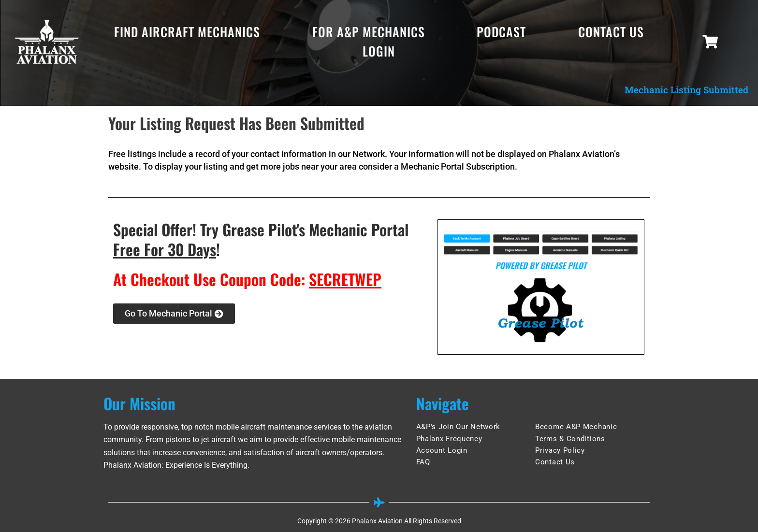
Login (379, 51)
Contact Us (611, 32)
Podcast (501, 32)
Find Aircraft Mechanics (187, 32)
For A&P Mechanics (369, 32)
